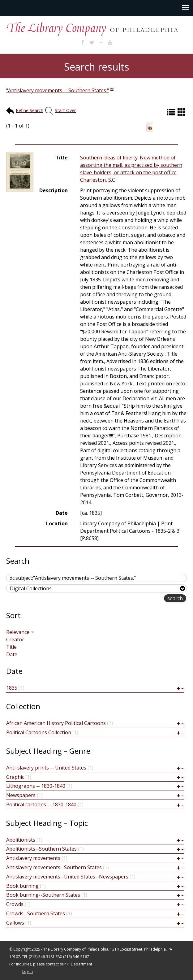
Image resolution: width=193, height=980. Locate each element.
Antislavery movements (33, 858)
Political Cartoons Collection (39, 732)
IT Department (79, 964)
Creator (15, 640)
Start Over (65, 110)
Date (12, 654)
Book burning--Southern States (43, 895)
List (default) (172, 112)
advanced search (144, 599)
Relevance (20, 632)
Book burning (22, 886)
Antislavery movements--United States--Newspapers (67, 877)
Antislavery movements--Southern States (54, 867)
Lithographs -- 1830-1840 (36, 786)
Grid (182, 112)
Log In (28, 971)
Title (11, 647)
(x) (112, 89)
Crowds (15, 904)
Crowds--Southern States (36, 913)
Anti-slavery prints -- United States (46, 768)
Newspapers (21, 795)
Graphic (15, 777)
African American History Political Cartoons (56, 723)
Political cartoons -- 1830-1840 (41, 804)
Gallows (15, 923)
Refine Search (30, 110)
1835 (12, 688)
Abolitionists (21, 840)
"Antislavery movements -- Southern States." (58, 90)
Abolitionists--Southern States (41, 849)
